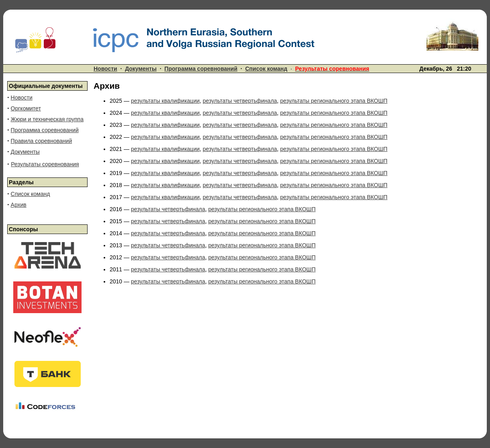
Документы (141, 69)
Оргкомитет (26, 108)
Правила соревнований (42, 141)
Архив (19, 205)
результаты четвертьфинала (240, 101)
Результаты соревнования (45, 164)
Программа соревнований (201, 69)
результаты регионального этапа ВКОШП (334, 101)
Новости (105, 69)
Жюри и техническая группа (47, 119)
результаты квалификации (165, 101)
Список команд (266, 69)
